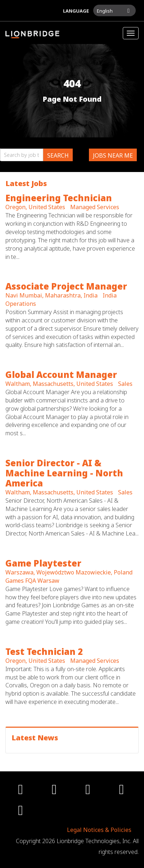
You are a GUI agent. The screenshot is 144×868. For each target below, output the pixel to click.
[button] (114, 10)
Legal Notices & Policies (99, 830)
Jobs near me (113, 155)
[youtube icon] (123, 792)
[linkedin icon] (22, 813)
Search (58, 155)
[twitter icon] (55, 792)
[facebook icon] (22, 792)
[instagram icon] (89, 792)
